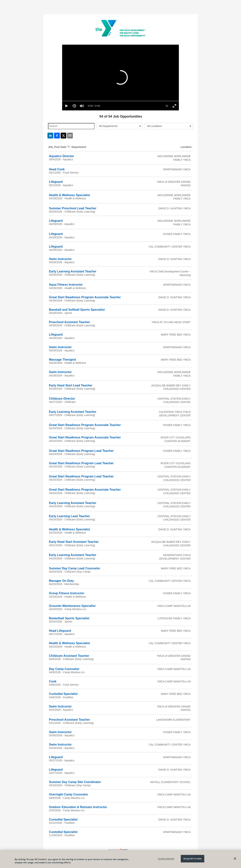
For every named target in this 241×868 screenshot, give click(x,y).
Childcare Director (62, 399)
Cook (53, 681)
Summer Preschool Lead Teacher (73, 208)
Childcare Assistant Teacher (69, 656)
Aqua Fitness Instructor (66, 285)
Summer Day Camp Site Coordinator (75, 782)
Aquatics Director (61, 156)
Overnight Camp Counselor (69, 794)
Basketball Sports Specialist (69, 618)
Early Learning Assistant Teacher (73, 271)
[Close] (235, 859)
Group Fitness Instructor (67, 593)
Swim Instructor (60, 259)
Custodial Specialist (63, 694)
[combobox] (120, 126)
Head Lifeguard (60, 631)
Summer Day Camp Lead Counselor (75, 568)
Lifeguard (56, 182)
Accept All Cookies (192, 859)
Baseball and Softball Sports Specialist (77, 310)
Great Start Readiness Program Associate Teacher (85, 297)
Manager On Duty (61, 581)
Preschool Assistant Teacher (69, 322)
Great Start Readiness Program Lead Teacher (81, 451)
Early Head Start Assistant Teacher (74, 542)
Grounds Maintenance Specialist (72, 606)
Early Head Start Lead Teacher (71, 385)
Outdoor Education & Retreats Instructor (78, 807)
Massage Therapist (63, 360)
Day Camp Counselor (64, 669)
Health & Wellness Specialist (69, 195)
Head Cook (57, 169)
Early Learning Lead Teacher (69, 516)
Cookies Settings (166, 859)
